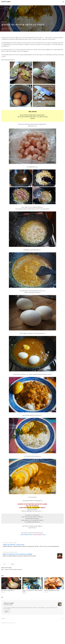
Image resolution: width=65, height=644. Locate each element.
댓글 (2, 616)
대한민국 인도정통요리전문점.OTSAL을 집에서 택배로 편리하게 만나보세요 (19, 574)
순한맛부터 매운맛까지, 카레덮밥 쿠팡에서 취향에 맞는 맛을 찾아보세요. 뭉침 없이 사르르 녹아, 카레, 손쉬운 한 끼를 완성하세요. (31, 565)
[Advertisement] (32, 549)
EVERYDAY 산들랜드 (6, 2)
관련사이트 (3, 637)
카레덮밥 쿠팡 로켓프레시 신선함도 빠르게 (13, 563)
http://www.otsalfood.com (9, 571)
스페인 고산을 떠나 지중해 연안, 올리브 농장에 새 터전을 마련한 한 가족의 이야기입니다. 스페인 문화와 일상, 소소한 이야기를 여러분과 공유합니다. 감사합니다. (30, 627)
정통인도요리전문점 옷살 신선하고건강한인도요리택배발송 (17, 572)
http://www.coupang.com (8, 561)
